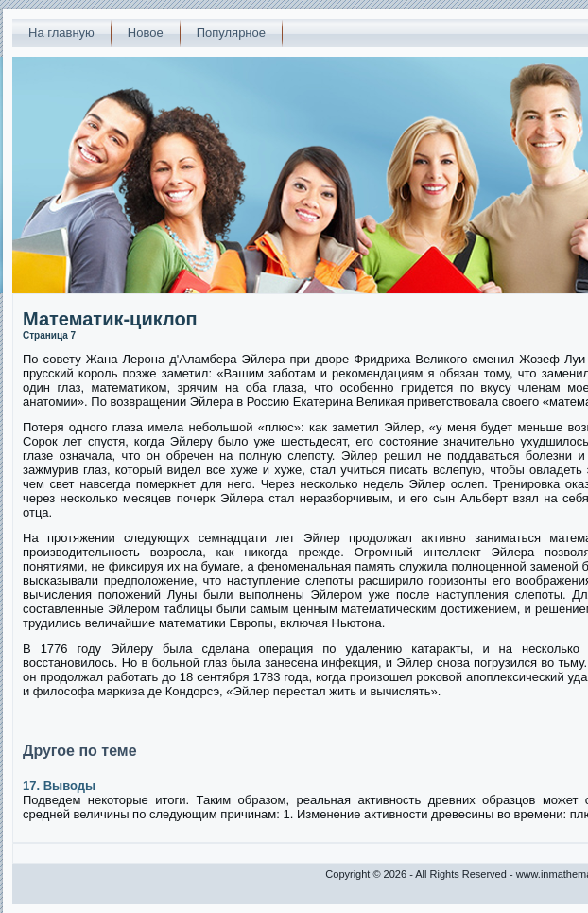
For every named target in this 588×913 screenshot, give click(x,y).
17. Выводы (59, 786)
